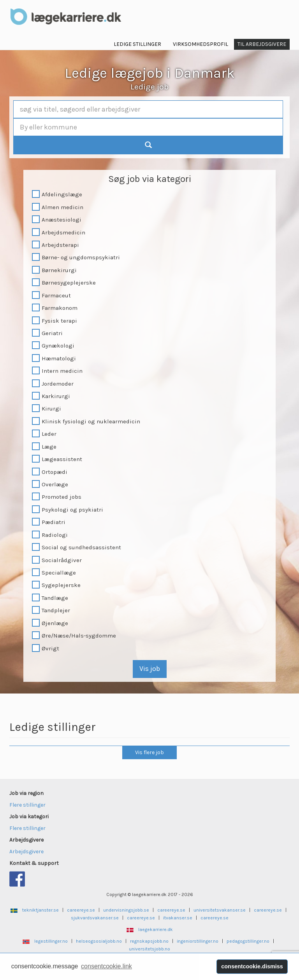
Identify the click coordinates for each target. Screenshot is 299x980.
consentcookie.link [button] (106, 966)
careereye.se (81, 910)
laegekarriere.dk (156, 929)
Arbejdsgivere (26, 852)
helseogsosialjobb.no (99, 941)
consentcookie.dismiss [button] (252, 966)
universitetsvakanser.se (220, 910)
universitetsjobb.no (149, 949)
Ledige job (149, 87)
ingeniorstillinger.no (198, 941)
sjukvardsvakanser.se (95, 918)
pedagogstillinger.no (248, 941)
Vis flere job (149, 752)
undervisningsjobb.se (126, 910)
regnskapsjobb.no (149, 941)
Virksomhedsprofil (201, 44)
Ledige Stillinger (137, 44)
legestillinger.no (51, 941)
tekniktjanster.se (40, 910)
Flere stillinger (27, 805)
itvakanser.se (178, 918)
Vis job (150, 669)
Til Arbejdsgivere (262, 44)
